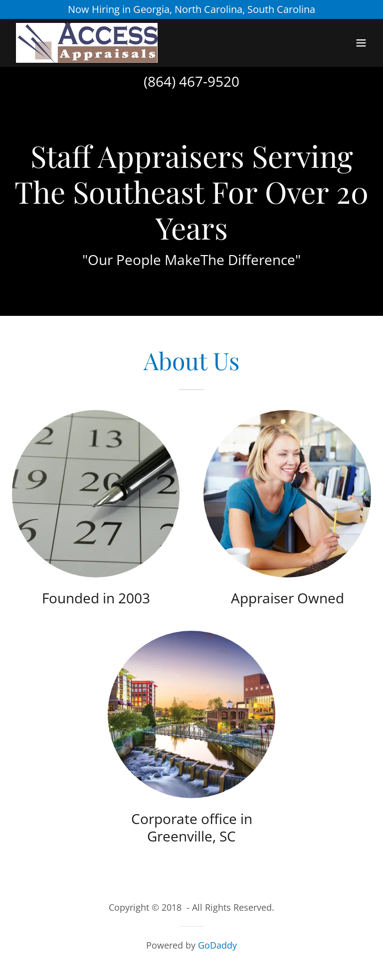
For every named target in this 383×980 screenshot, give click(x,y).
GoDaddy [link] (217, 945)
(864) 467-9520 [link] (191, 81)
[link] (87, 43)
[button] (361, 43)
